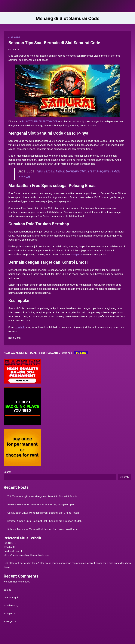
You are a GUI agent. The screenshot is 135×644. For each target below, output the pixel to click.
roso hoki (20, 327)
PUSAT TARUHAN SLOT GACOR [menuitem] (40, 121)
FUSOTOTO (10, 543)
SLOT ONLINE (14, 37)
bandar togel (11, 597)
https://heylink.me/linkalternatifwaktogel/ (27, 555)
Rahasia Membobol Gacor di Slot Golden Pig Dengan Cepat (41, 504)
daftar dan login (29, 563)
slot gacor (9, 613)
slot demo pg (11, 605)
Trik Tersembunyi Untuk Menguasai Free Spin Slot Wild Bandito (43, 496)
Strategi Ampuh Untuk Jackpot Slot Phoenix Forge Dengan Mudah (45, 521)
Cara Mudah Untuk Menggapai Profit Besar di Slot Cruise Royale (43, 513)
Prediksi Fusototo (13, 551)
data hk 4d (10, 547)
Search (7, 472)
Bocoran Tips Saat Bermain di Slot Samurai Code (54, 43)
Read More (16, 338)
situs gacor (10, 621)
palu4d (7, 590)
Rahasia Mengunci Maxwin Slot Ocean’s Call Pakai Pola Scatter (43, 529)
